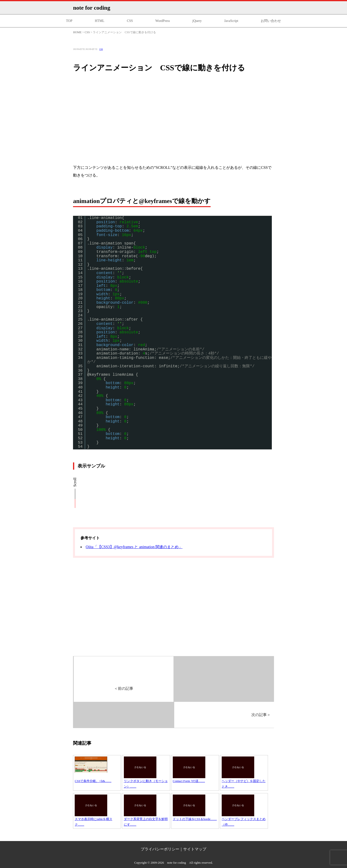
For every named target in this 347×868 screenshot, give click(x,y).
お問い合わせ (271, 21)
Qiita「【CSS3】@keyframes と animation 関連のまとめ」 (134, 547)
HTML (100, 21)
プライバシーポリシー (160, 849)
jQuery (197, 21)
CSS (130, 21)
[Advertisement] (173, 123)
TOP (69, 21)
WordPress (163, 21)
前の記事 (124, 688)
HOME (77, 32)
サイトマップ (195, 849)
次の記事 (261, 715)
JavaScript (231, 21)
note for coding (92, 8)
